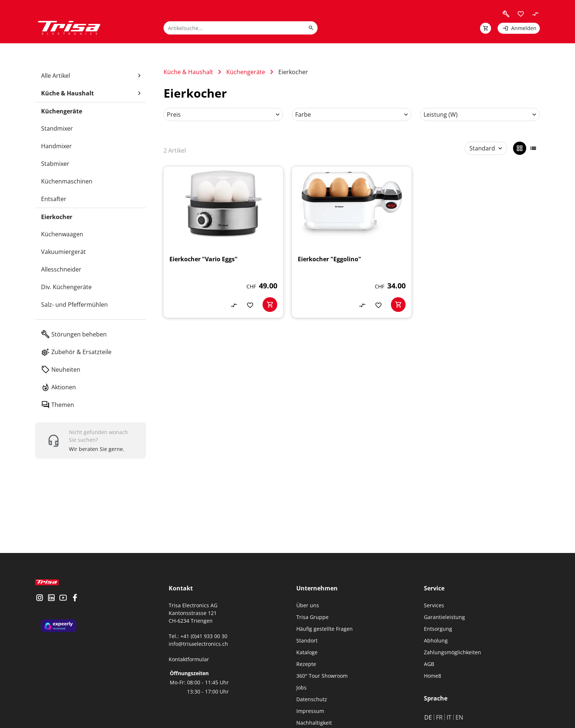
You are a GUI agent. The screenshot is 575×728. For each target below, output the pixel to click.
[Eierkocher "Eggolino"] (352, 242)
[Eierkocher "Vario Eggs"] (223, 242)
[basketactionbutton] (270, 305)
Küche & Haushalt (188, 72)
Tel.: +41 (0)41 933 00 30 (198, 636)
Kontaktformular (189, 659)
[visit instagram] (40, 604)
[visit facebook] (75, 604)
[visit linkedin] (51, 604)
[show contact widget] (91, 441)
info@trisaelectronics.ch (198, 644)
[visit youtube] (63, 604)
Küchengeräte (246, 72)
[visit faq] (506, 14)
